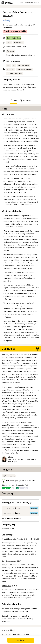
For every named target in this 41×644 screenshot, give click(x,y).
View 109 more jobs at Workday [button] (16, 634)
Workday (8, 15)
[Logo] (7, 3)
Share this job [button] (9, 630)
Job (13, 101)
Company (25, 101)
